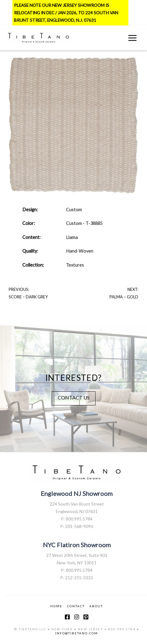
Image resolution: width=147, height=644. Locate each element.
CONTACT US (74, 397)
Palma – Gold (124, 297)
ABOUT (96, 606)
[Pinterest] (86, 617)
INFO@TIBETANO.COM (77, 633)
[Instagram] (77, 617)
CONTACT (76, 606)
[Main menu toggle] (132, 38)
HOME (56, 606)
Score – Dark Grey (28, 297)
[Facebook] (67, 617)
